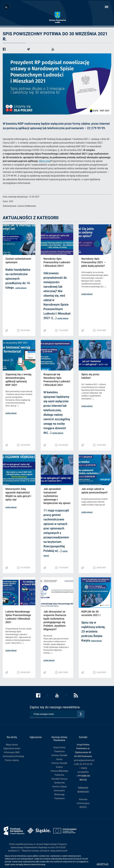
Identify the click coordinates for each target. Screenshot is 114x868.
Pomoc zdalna (12, 760)
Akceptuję (103, 864)
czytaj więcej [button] (21, 288)
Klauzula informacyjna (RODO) (83, 803)
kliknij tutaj (45, 161)
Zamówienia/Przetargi (13, 756)
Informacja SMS (12, 752)
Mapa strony (12, 745)
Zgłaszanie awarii (12, 748)
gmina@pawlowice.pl (84, 760)
